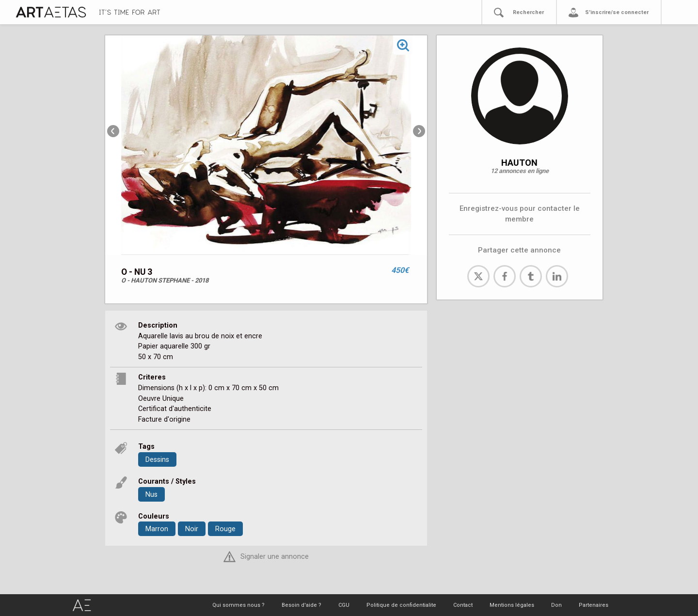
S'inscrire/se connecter (617, 12)
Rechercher (528, 12)
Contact (463, 605)
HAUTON (519, 163)
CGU (344, 605)
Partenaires (594, 605)
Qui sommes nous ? (238, 605)
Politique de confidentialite (401, 605)
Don (556, 605)
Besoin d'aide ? (301, 605)
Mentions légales (512, 605)
